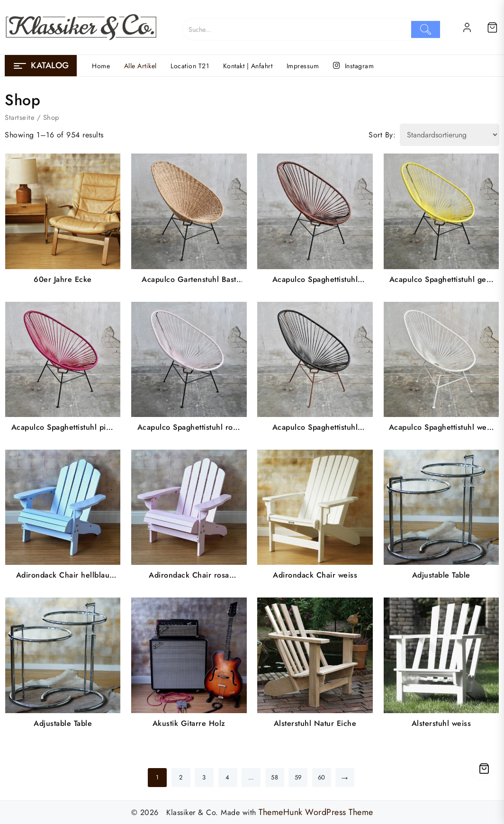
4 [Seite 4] (228, 777)
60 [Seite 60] (322, 777)
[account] (467, 27)
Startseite (20, 118)
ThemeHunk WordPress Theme (316, 812)
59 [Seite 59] (298, 777)
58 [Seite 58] (274, 777)
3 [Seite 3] (204, 777)
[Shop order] (450, 135)
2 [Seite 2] (181, 777)
